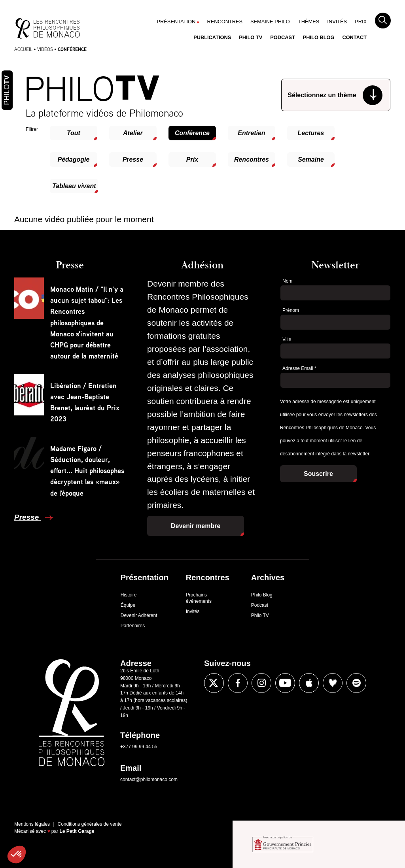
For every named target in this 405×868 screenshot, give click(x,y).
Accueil (23, 49)
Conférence (192, 133)
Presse (133, 159)
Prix (361, 22)
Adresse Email (299, 368)
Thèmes (309, 22)
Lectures (311, 133)
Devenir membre (196, 526)
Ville (287, 340)
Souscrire (318, 474)
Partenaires (133, 626)
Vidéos (45, 49)
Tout (74, 133)
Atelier (133, 133)
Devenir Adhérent (139, 615)
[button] (17, 855)
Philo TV (251, 37)
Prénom (291, 310)
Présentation (176, 22)
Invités (337, 22)
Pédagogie (73, 159)
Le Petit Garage (77, 831)
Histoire (129, 595)
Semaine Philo (270, 22)
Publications (212, 37)
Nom (287, 281)
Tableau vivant (74, 186)
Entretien (251, 133)
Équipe (128, 605)
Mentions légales (32, 824)
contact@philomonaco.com (149, 779)
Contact (354, 37)
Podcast (283, 37)
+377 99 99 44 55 (139, 747)
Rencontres (225, 22)
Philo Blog (319, 37)
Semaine (311, 159)
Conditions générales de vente (90, 824)
